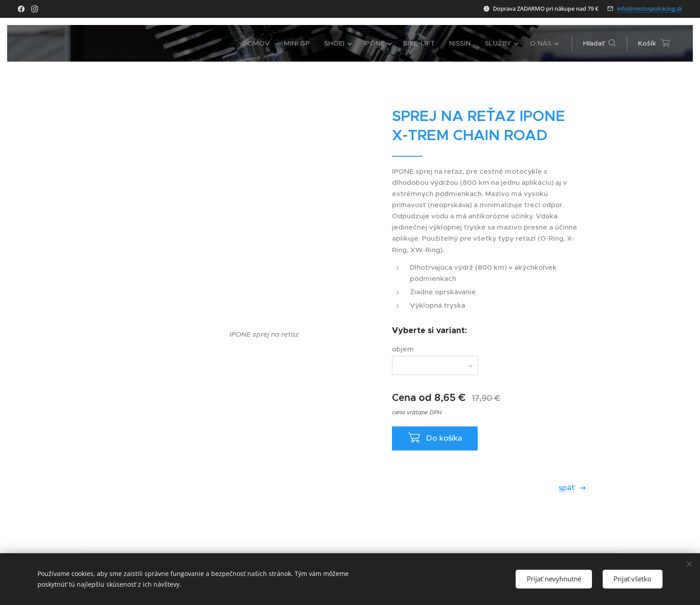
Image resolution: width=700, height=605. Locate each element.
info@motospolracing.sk (650, 8)
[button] (599, 43)
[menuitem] (258, 43)
